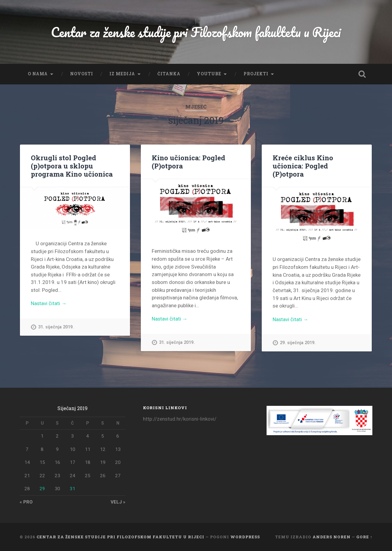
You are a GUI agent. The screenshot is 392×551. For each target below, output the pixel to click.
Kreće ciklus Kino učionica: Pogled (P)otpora (303, 166)
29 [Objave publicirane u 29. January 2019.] (42, 489)
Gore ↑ (364, 537)
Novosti (82, 74)
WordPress (245, 537)
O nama (38, 74)
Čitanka (169, 74)
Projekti (256, 74)
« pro (26, 502)
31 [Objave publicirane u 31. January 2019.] (73, 489)
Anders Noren (332, 537)
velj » (118, 502)
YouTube (209, 74)
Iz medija (122, 74)
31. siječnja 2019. (56, 327)
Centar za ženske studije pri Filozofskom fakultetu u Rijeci (196, 32)
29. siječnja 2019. (298, 343)
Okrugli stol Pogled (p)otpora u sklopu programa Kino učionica (72, 166)
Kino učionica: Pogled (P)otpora (188, 162)
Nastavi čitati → (49, 304)
